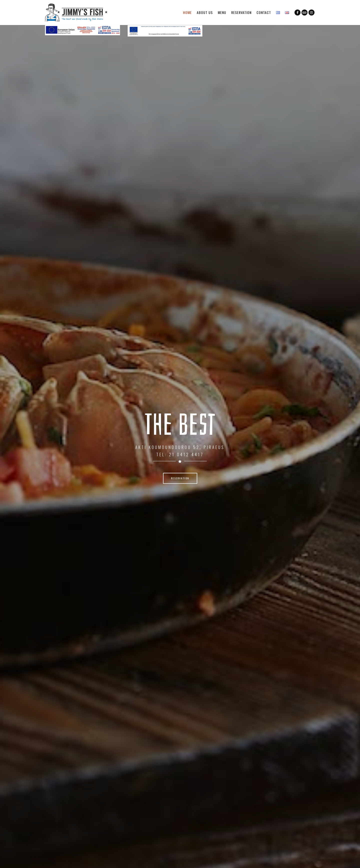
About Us (205, 12)
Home (187, 12)
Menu (222, 12)
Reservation (241, 12)
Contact (264, 12)
